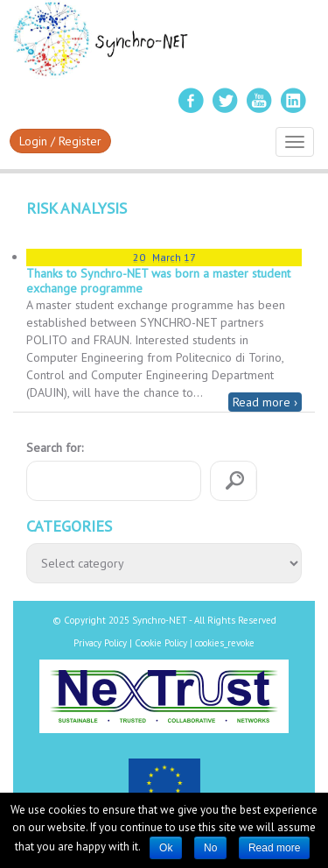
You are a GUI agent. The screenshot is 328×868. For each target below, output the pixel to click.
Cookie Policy (161, 643)
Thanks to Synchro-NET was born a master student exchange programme (158, 281)
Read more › (265, 402)
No (210, 848)
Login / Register (60, 141)
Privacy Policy (100, 643)
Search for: (55, 448)
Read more (274, 848)
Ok (166, 848)
